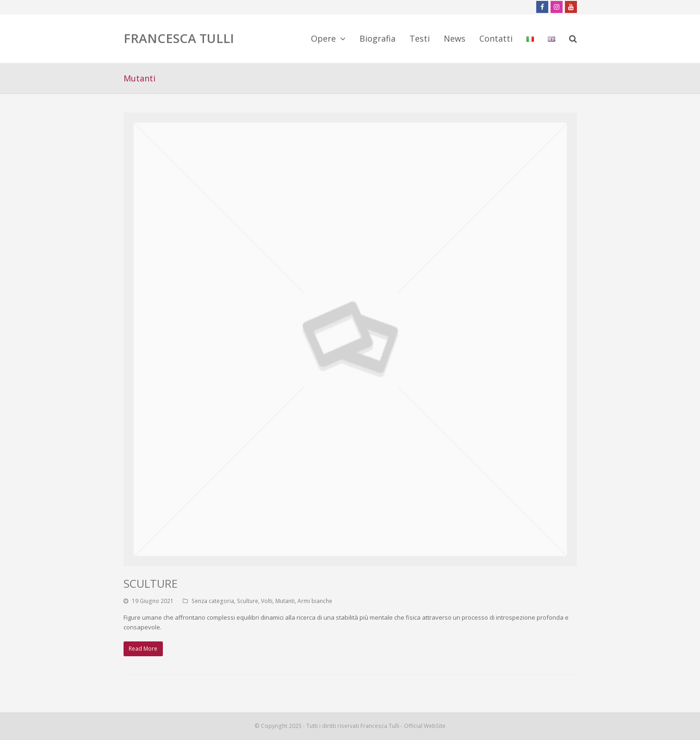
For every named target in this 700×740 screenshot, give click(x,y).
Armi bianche (315, 601)
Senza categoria (213, 601)
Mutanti (285, 601)
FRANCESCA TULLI (179, 38)
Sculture (248, 601)
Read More (143, 649)
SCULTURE (151, 583)
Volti (267, 601)
